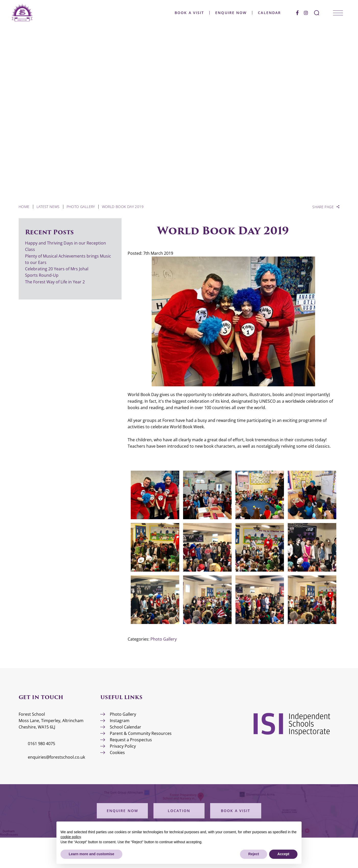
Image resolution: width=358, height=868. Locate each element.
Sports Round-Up (42, 275)
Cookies (117, 753)
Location (179, 811)
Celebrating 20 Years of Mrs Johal (57, 269)
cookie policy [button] (71, 837)
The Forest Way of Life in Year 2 (55, 282)
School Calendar (126, 727)
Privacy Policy (123, 746)
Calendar (266, 13)
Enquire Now (227, 13)
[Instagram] (302, 13)
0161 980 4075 (41, 744)
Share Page (323, 207)
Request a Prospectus (131, 740)
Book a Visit (186, 13)
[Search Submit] (313, 13)
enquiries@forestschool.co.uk (56, 757)
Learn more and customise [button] (91, 854)
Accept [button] (283, 854)
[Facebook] (294, 13)
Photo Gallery (164, 639)
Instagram (120, 721)
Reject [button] (254, 854)
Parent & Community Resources (141, 733)
